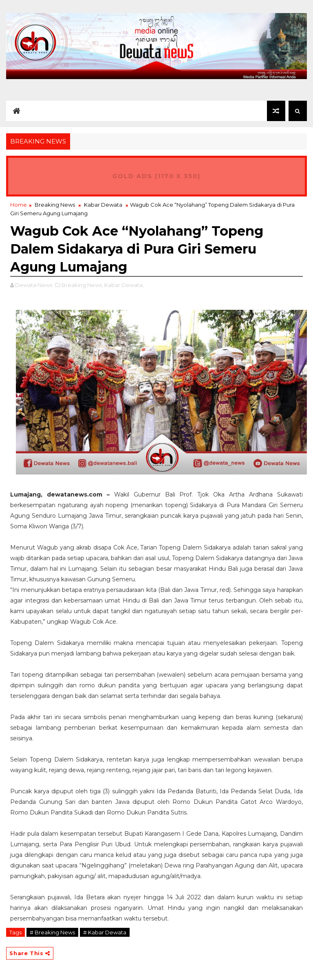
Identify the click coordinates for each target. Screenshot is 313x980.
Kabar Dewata (103, 205)
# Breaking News (52, 932)
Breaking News (55, 205)
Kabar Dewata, (124, 285)
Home (19, 205)
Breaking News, (82, 285)
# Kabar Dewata (105, 932)
